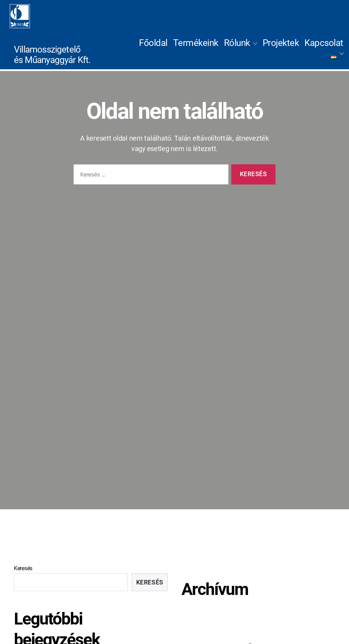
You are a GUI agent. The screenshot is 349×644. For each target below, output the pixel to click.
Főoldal (153, 48)
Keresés (23, 579)
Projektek (281, 48)
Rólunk (237, 48)
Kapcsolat (324, 48)
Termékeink (196, 48)
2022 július (196, 629)
